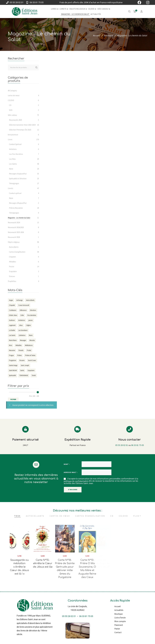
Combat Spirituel (15, 144)
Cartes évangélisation (17, 252)
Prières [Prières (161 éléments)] (19, 355)
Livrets (10, 188)
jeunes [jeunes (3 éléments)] (30, 320)
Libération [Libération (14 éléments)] (22, 335)
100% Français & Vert (134, 642)
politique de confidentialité (76, 470)
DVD (11, 110)
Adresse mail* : (71, 461)
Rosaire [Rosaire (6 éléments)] (22, 360)
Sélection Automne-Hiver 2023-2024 (22, 125)
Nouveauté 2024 (14, 222)
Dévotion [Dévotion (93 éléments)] (33, 310)
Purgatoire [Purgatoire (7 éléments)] (13, 360)
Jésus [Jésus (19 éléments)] (21, 325)
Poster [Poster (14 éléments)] (29, 350)
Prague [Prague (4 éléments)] (11, 355)
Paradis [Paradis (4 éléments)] (21, 350)
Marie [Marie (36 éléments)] (31, 335)
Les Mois (12, 159)
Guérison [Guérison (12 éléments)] (12, 320)
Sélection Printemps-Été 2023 (20, 130)
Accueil (97, 35)
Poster (12, 267)
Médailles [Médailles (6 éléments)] (19, 345)
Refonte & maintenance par (29, 642)
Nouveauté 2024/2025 (16, 227)
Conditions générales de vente (95, 638)
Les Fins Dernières (16, 154)
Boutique (109, 35)
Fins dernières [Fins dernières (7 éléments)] (32, 315)
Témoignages (14, 183)
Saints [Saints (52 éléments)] (22, 370)
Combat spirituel (15, 193)
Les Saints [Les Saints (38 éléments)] (12, 335)
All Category (12, 91)
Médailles (13, 262)
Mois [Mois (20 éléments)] (11, 345)
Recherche (36, 67)
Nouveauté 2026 (14, 237)
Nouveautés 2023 (15, 120)
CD (10, 105)
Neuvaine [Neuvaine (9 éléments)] (12, 350)
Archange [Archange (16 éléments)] (19, 300)
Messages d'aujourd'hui (18, 174)
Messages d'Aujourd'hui (18, 203)
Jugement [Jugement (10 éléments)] (12, 325)
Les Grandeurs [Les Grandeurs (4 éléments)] (23, 330)
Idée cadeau (12, 115)
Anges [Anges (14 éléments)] (11, 300)
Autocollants (14, 247)
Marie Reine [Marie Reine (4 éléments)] (13, 340)
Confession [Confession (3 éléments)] (13, 310)
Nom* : (67, 453)
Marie (11, 169)
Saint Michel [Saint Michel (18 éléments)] (13, 370)
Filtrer (13, 399)
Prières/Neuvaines (16, 208)
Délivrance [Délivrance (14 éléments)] (23, 310)
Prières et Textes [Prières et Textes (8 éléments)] (30, 355)
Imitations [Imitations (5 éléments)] (22, 320)
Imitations (13, 149)
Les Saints (13, 164)
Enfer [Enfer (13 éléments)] (22, 315)
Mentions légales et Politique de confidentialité (66, 638)
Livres (10, 140)
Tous (17, 504)
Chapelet (12, 257)
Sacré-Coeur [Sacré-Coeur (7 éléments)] (32, 360)
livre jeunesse (13, 135)
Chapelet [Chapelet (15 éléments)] (12, 305)
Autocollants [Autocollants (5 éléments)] (30, 300)
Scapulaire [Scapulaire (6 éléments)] (31, 370)
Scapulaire (13, 271)
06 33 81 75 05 (137, 434)
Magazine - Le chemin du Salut (19, 218)
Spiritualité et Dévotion (18, 179)
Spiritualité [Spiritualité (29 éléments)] (12, 375)
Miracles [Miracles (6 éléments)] (32, 340)
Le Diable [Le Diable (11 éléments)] (12, 330)
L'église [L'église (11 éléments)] (28, 325)
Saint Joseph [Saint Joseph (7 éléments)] (25, 365)
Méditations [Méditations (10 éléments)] (29, 345)
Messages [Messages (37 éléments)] (23, 340)
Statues (12, 276)
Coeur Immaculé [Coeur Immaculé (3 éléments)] (24, 305)
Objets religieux (14, 242)
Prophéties (12, 281)
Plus (136, 504)
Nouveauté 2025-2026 (16, 232)
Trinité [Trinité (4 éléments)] (34, 375)
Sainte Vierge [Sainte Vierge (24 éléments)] (13, 365)
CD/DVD (11, 100)
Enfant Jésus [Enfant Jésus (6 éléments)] (13, 315)
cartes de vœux (14, 95)
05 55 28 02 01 (122, 434)
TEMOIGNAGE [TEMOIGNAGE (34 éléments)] (24, 375)
